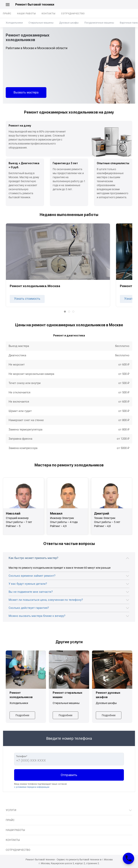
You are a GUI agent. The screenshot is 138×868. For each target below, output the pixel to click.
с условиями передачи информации (32, 787)
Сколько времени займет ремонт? (32, 576)
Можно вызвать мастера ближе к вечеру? (37, 616)
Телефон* (22, 756)
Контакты (48, 14)
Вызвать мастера (26, 92)
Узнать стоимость (27, 298)
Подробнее (22, 715)
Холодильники (14, 23)
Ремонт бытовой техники (35, 4)
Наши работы (27, 14)
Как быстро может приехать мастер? (33, 558)
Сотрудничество (73, 14)
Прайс (7, 14)
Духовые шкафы (69, 23)
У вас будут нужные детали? (28, 584)
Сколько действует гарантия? (29, 608)
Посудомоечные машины (99, 23)
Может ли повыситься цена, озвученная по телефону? (46, 600)
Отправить (69, 775)
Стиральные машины (41, 23)
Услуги (11, 810)
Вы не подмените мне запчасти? (31, 592)
